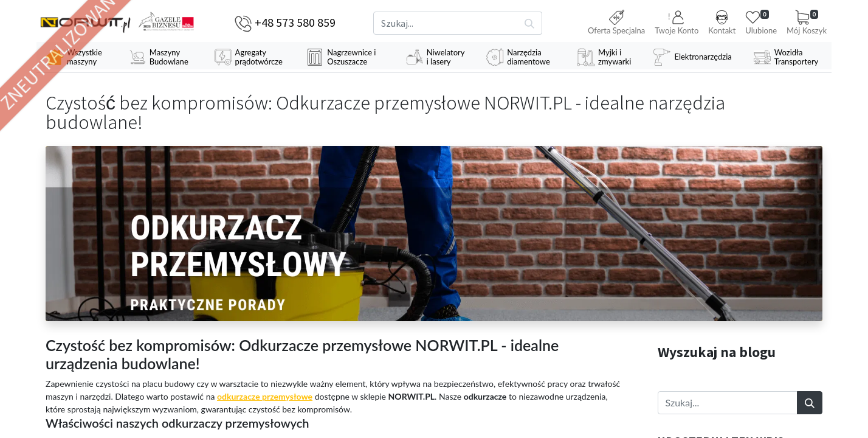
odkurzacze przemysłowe (265, 396)
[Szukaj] (530, 23)
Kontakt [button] (722, 23)
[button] (677, 23)
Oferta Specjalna (616, 23)
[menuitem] (78, 57)
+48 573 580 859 (295, 22)
